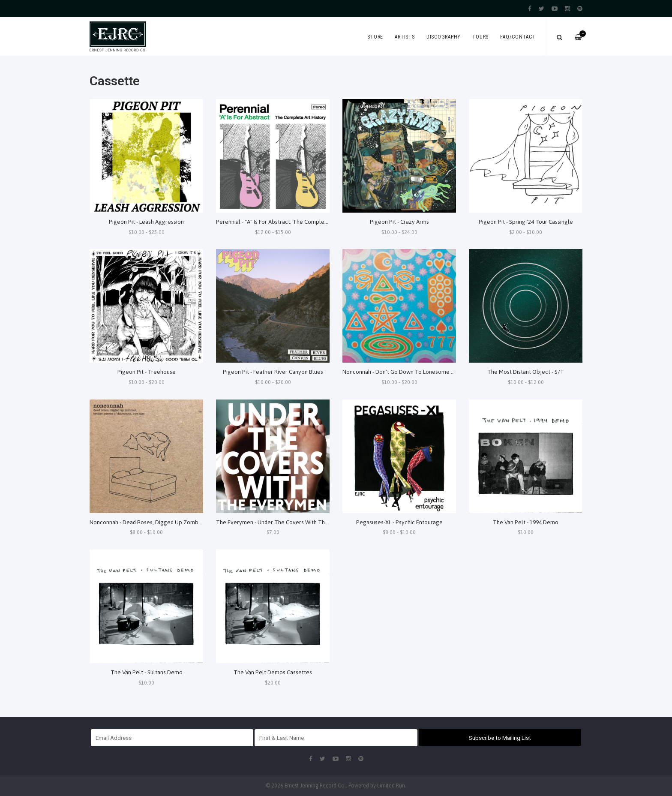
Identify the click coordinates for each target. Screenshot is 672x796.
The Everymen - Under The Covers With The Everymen (286, 522)
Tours (480, 37)
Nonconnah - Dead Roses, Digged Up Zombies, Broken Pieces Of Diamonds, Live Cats (197, 522)
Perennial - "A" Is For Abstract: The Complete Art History (287, 222)
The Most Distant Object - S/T (526, 372)
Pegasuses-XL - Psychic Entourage (399, 522)
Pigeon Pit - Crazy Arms (399, 222)
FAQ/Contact (518, 37)
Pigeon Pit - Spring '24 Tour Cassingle (526, 222)
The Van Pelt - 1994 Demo (526, 522)
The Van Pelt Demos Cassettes (273, 672)
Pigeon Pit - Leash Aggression (146, 222)
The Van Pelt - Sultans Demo (147, 672)
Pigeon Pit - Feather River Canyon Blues (273, 372)
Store (375, 37)
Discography (444, 37)
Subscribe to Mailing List (500, 738)
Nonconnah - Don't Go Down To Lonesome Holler (405, 372)
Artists (405, 37)
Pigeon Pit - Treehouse (147, 372)
